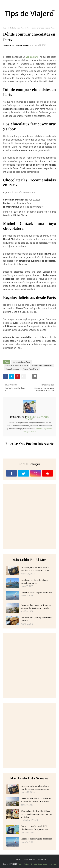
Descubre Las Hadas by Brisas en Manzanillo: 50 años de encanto (36, 606)
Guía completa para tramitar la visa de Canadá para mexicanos (35, 569)
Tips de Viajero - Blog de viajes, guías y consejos (37, 864)
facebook (40, 428)
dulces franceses (12, 369)
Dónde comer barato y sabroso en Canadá (36, 619)
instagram (27, 431)
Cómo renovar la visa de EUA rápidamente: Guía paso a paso (35, 828)
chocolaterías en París (21, 362)
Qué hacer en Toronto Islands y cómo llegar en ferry (35, 581)
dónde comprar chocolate (42, 365)
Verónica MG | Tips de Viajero (16, 45)
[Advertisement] (29, 517)
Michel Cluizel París (17, 28)
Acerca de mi (29, 859)
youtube (48, 428)
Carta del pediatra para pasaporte (36, 592)
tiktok (34, 431)
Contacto (42, 859)
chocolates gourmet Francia (17, 365)
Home (17, 859)
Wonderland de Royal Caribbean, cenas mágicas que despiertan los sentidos (36, 814)
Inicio (5, 28)
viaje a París (32, 57)
